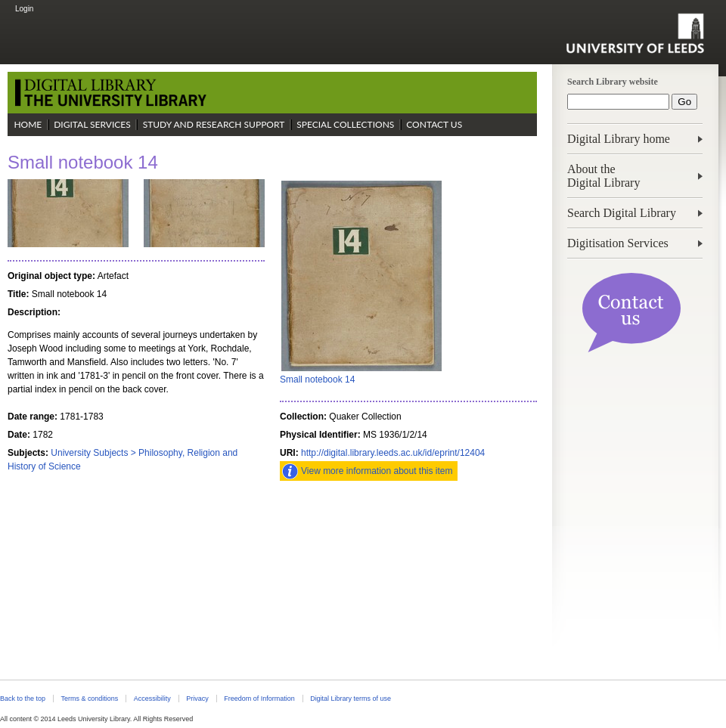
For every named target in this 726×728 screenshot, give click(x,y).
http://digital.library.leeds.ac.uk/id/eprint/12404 (393, 453)
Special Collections (345, 124)
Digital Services (92, 124)
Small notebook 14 (317, 379)
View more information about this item (377, 471)
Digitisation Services (618, 243)
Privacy (197, 699)
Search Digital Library (622, 213)
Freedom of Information (259, 699)
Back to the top (23, 699)
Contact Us (434, 124)
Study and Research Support (214, 124)
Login (24, 9)
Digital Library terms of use (351, 699)
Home (28, 124)
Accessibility (152, 699)
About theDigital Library (603, 176)
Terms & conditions (89, 699)
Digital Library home (619, 139)
